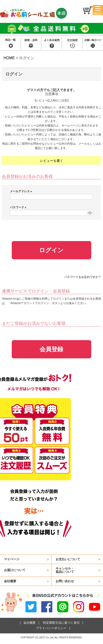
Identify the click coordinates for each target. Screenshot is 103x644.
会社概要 (10, 581)
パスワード (19, 207)
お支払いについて (68, 559)
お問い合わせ (65, 581)
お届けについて (15, 570)
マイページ (12, 559)
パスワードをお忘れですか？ (83, 277)
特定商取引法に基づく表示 (61, 623)
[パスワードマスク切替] (90, 213)
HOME (9, 58)
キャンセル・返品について (65, 570)
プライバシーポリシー (51, 628)
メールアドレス (22, 191)
